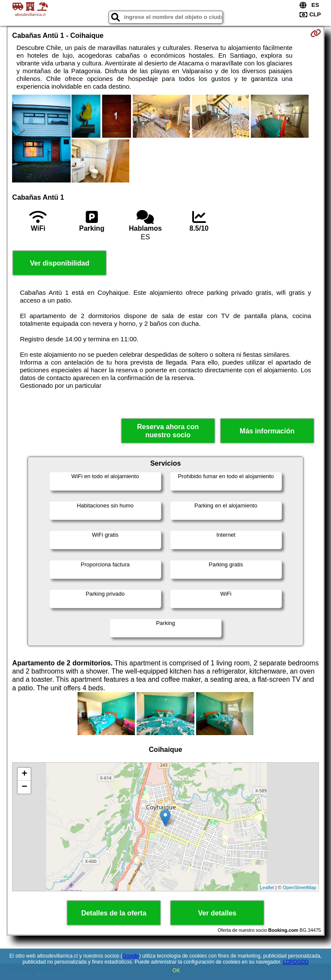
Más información (267, 431)
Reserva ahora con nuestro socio (168, 431)
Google (131, 956)
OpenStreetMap (300, 887)
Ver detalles (217, 913)
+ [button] (24, 774)
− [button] (24, 787)
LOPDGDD (296, 962)
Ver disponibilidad (59, 263)
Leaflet (267, 887)
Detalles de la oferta (114, 913)
